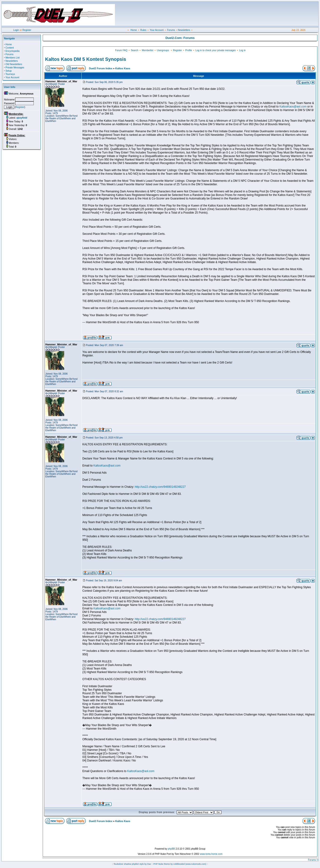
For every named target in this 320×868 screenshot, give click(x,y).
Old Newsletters (14, 64)
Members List (13, 58)
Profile (189, 50)
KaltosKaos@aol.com (293, 107)
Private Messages (15, 68)
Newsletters (184, 30)
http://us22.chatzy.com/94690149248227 (160, 487)
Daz (149, 864)
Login (16, 30)
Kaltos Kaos (123, 68)
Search (135, 50)
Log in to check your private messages (216, 50)
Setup (8, 71)
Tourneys (10, 74)
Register (27, 30)
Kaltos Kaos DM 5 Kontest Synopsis (86, 59)
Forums (171, 30)
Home (134, 30)
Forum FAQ (121, 50)
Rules (143, 30)
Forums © (313, 860)
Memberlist (148, 50)
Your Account (157, 30)
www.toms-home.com (211, 854)
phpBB (171, 849)
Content (10, 48)
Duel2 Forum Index (101, 68)
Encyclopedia (12, 51)
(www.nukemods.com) (196, 864)
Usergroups (163, 50)
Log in (242, 50)
